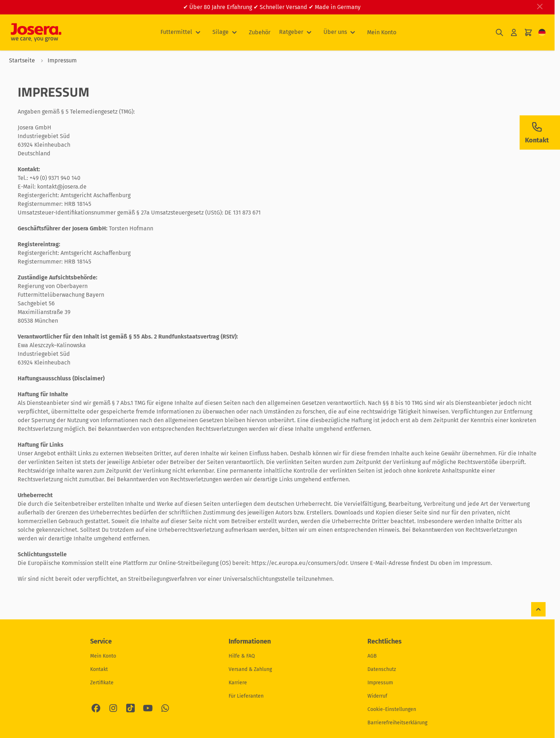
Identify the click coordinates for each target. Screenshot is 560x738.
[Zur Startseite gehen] (36, 32)
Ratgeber (291, 32)
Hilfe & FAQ (242, 656)
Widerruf (377, 696)
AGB (372, 656)
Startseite (22, 60)
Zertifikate (102, 683)
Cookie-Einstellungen (392, 709)
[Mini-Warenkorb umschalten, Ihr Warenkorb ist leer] (528, 33)
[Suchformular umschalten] (499, 33)
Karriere (238, 683)
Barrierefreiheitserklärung (397, 723)
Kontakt (99, 669)
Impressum (380, 683)
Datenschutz (382, 669)
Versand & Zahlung (250, 669)
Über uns (335, 32)
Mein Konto (382, 32)
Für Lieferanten (246, 696)
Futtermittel (176, 32)
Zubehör (260, 32)
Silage (221, 32)
